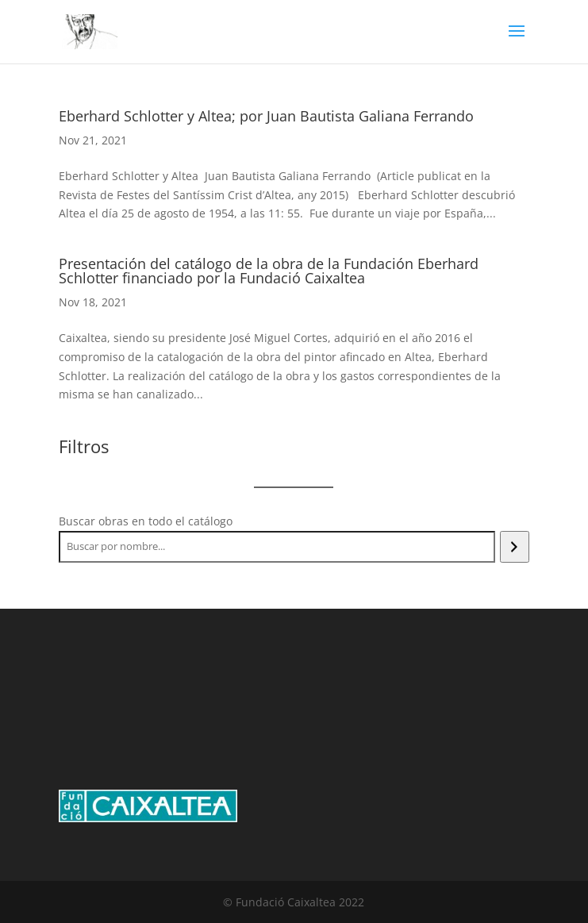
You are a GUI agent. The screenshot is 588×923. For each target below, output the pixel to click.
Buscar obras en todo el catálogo (146, 521)
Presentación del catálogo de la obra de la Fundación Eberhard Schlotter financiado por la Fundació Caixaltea (269, 271)
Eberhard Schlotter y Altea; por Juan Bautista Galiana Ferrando (266, 116)
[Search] (515, 547)
